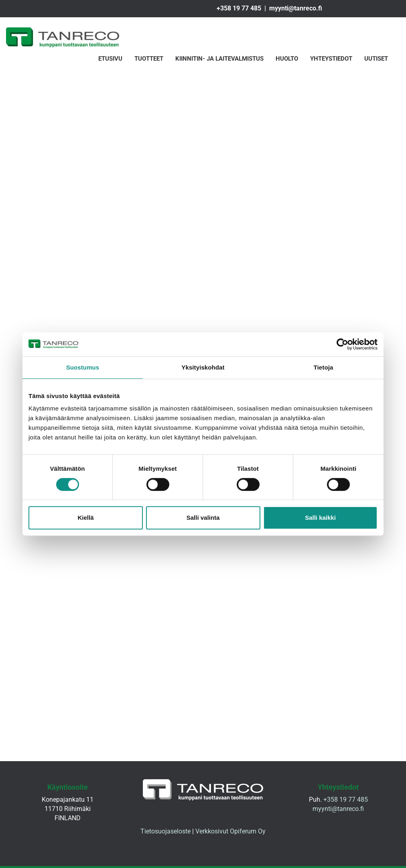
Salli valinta (203, 518)
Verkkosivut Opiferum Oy (230, 833)
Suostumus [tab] (83, 367)
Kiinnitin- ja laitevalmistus (219, 59)
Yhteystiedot (331, 59)
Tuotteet (149, 59)
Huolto (287, 59)
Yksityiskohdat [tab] (203, 367)
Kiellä (85, 518)
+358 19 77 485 (239, 8)
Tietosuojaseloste (165, 833)
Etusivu (110, 59)
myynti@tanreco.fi (296, 8)
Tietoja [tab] (324, 367)
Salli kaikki (320, 518)
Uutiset (376, 59)
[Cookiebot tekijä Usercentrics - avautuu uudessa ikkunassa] (342, 344)
